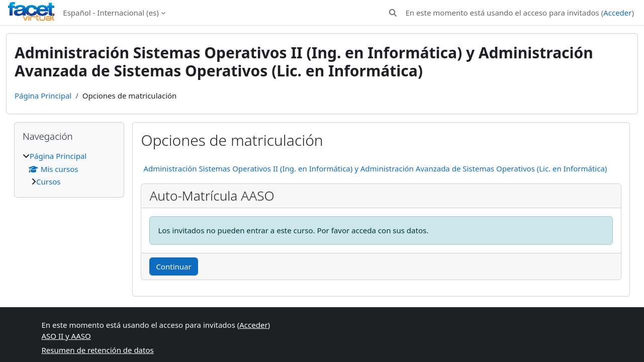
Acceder (617, 13)
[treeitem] (69, 169)
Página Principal (43, 96)
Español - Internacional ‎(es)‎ (111, 13)
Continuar (173, 266)
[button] (393, 13)
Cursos (48, 182)
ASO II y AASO (66, 336)
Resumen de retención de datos (98, 350)
